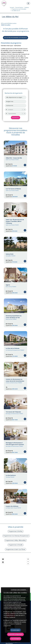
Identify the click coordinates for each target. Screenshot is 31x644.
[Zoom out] (28, 561)
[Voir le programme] (25, 165)
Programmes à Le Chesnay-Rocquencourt (16, 536)
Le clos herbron (11, 475)
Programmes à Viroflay (16, 531)
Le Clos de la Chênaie (13, 348)
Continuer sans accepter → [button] (19, 590)
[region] (15, 571)
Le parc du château (12, 506)
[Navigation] (28, 3)
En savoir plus (15, 630)
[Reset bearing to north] (28, 564)
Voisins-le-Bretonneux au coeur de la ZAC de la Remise (15, 380)
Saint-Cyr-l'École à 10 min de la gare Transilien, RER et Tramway (15, 221)
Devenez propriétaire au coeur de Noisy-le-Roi (14, 317)
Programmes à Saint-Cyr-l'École (15, 549)
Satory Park (10, 254)
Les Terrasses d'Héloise (13, 189)
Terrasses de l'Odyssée (13, 412)
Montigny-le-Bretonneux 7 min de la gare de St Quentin (15, 444)
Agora (8, 285)
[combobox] (15, 110)
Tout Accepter (15, 639)
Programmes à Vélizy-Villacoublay (15, 540)
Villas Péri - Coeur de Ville (14, 158)
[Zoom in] (28, 559)
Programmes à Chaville (16, 545)
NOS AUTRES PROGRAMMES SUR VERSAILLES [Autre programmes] (15, 38)
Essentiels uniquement (15, 634)
